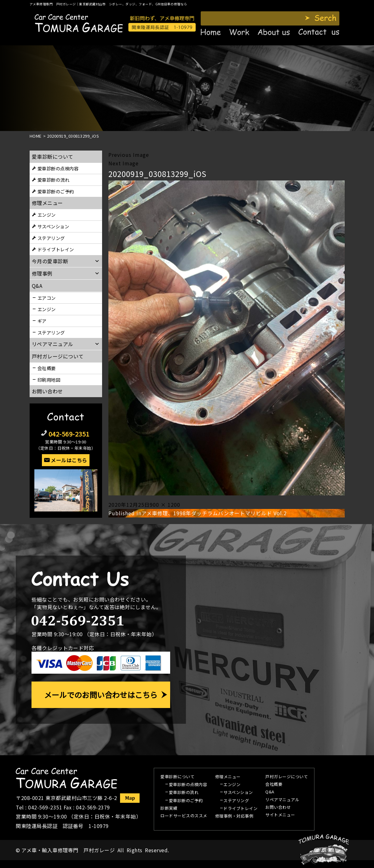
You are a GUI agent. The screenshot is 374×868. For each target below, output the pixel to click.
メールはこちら (69, 460)
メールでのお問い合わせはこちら (101, 695)
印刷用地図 (49, 380)
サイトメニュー (280, 815)
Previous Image (129, 155)
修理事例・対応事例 (234, 816)
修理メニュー (47, 203)
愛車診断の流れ (54, 180)
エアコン (47, 298)
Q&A (270, 792)
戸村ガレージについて (58, 356)
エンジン (47, 215)
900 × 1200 (165, 505)
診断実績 (169, 808)
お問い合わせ (47, 391)
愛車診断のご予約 (56, 191)
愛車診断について (53, 157)
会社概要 (47, 368)
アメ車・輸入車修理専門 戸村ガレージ (68, 850)
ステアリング (51, 238)
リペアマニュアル (282, 800)
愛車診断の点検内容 (58, 168)
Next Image (124, 163)
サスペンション (53, 226)
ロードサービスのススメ (184, 816)
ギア (42, 321)
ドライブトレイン (56, 249)
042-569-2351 (69, 434)
